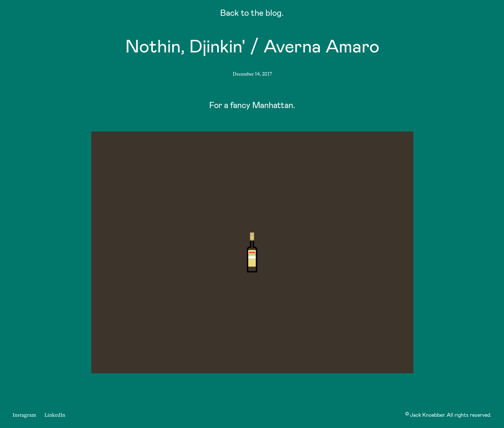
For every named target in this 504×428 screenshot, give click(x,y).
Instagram (24, 415)
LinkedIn (55, 415)
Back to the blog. (252, 14)
